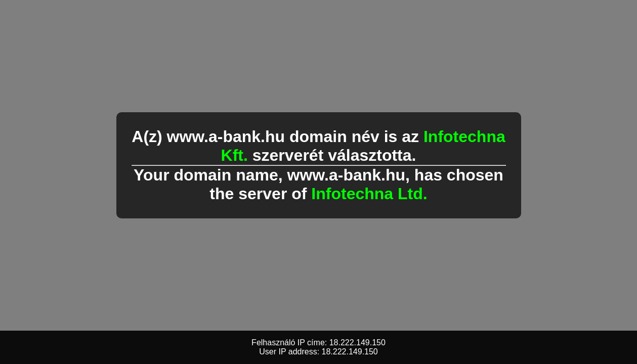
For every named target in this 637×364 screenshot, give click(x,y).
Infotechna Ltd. (369, 194)
